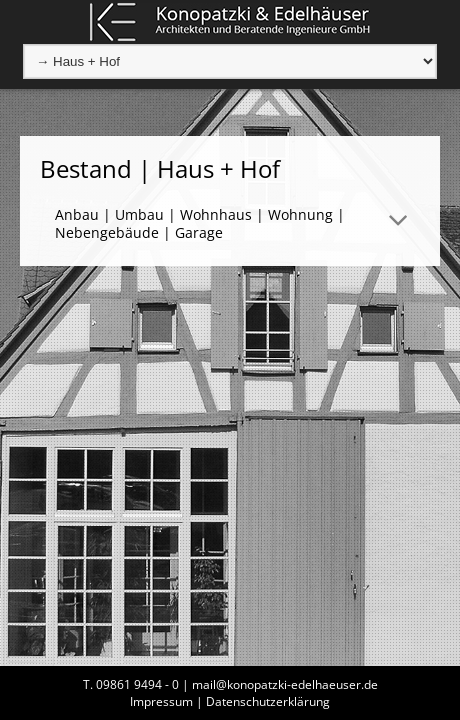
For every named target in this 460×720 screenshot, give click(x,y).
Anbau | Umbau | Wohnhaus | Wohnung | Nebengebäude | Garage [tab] (200, 223)
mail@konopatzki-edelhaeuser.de (285, 684)
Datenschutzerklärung (268, 701)
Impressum (161, 701)
